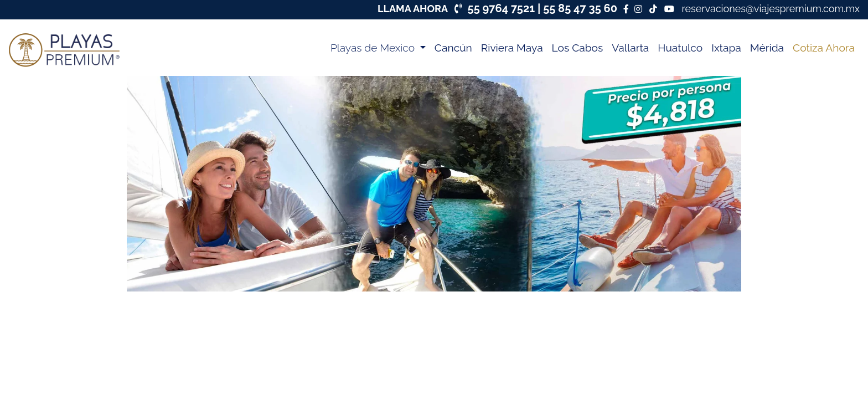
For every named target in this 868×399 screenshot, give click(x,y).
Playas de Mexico (374, 48)
